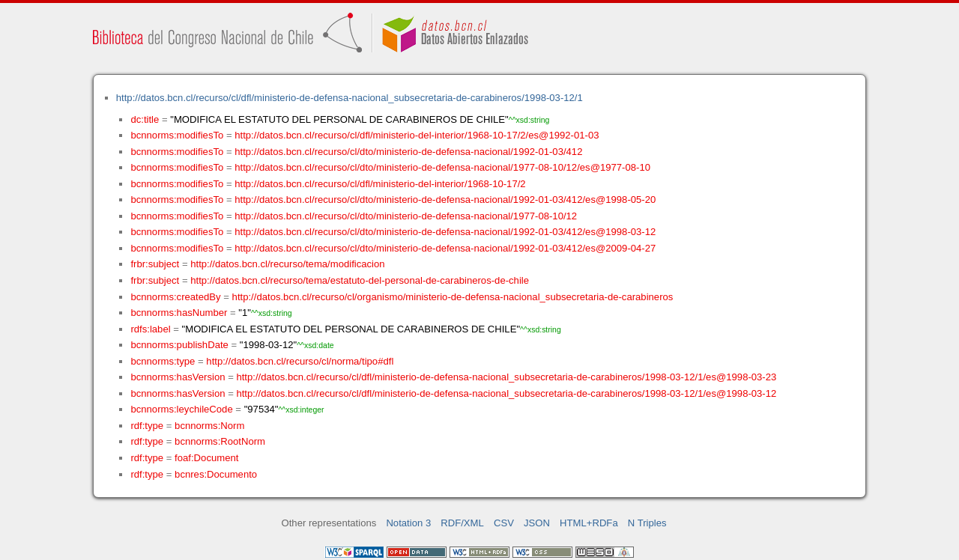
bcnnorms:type (163, 361)
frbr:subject (155, 264)
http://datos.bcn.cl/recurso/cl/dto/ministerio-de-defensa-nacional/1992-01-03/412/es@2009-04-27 (445, 248)
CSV (504, 523)
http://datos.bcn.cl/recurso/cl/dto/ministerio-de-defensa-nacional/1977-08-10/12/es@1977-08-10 (442, 167)
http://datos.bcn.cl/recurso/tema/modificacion (287, 264)
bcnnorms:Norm (209, 426)
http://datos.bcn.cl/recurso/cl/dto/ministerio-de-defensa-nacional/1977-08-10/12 (406, 216)
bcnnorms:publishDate (179, 345)
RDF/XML (462, 523)
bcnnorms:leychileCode (181, 409)
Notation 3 (408, 523)
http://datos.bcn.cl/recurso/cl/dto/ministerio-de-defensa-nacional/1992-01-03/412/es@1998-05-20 (445, 200)
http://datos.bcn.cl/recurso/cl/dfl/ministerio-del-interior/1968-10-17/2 (380, 184)
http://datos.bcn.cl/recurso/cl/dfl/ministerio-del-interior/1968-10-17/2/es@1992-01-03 (417, 135)
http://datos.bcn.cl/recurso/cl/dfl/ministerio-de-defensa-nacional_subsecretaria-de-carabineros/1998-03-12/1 (350, 98)
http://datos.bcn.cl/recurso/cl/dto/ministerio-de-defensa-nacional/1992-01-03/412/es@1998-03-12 (445, 232)
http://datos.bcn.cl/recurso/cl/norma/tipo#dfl (300, 361)
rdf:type (147, 426)
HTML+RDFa (589, 523)
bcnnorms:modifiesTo (177, 135)
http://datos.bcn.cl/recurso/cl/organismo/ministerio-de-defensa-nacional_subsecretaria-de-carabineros (453, 297)
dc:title (145, 119)
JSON (537, 523)
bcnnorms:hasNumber (179, 313)
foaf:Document (206, 458)
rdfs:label (150, 329)
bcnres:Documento (216, 474)
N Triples (647, 523)
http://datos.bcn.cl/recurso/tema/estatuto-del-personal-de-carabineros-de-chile (360, 280)
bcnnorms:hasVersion (178, 377)
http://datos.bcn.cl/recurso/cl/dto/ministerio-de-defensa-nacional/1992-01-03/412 (408, 152)
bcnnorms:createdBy (175, 297)
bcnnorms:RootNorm (220, 441)
